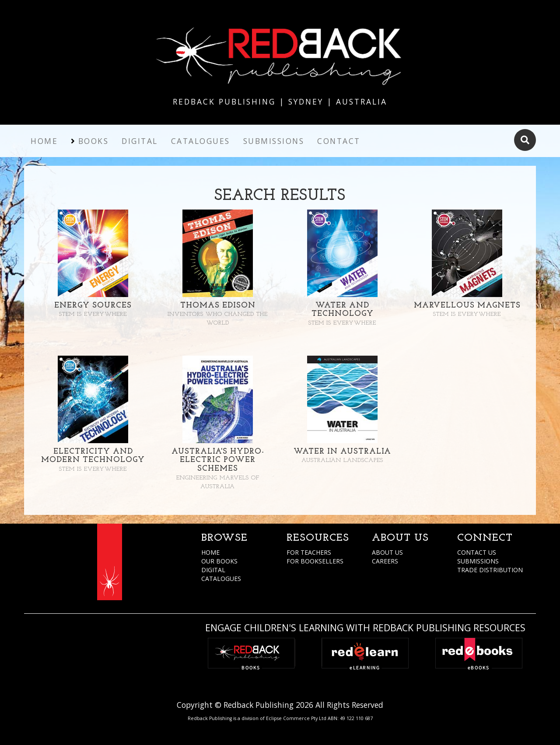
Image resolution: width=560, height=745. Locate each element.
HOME (210, 552)
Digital (140, 141)
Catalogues (201, 141)
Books (94, 141)
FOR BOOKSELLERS (315, 561)
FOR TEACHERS (309, 552)
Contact (339, 141)
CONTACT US (477, 552)
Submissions (274, 141)
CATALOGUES (221, 579)
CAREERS (385, 561)
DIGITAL (213, 570)
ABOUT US (387, 552)
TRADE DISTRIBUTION (490, 570)
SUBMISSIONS (478, 561)
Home (44, 141)
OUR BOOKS (219, 561)
